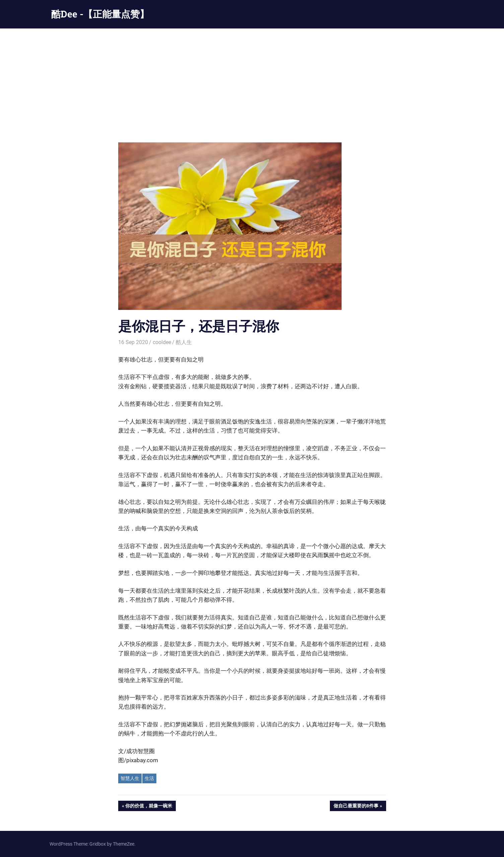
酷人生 (184, 342)
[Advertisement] (252, 79)
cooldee (162, 342)
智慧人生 (130, 778)
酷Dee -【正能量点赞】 (100, 14)
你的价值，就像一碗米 (149, 806)
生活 (149, 778)
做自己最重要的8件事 (356, 806)
